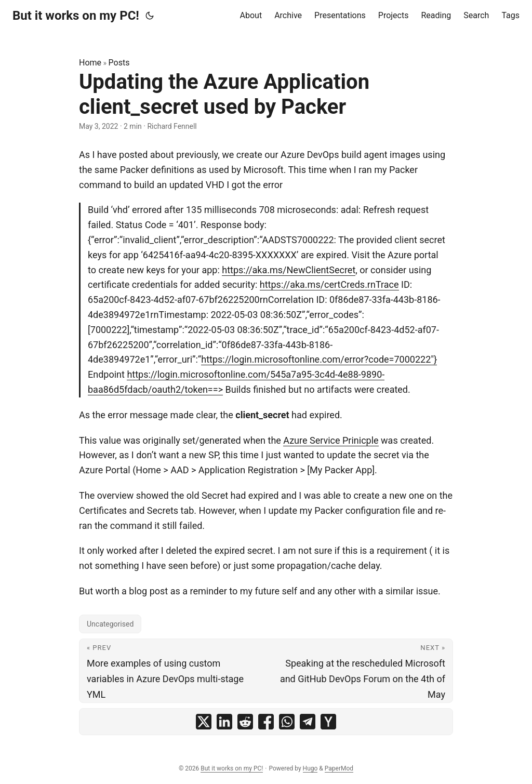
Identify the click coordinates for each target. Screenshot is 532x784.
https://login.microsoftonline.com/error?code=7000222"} (319, 359)
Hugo (310, 768)
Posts (119, 63)
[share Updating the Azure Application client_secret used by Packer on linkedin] (224, 722)
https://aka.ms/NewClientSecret (289, 270)
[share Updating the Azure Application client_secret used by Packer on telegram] (308, 722)
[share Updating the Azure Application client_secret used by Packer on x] (204, 722)
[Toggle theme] (150, 16)
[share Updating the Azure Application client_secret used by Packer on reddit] (245, 722)
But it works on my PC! (76, 16)
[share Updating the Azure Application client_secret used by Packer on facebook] (266, 722)
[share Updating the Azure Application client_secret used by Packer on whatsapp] (287, 722)
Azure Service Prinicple (331, 440)
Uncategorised (110, 624)
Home (90, 63)
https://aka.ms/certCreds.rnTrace (329, 284)
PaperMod (339, 768)
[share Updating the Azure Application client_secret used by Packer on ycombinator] (328, 722)
